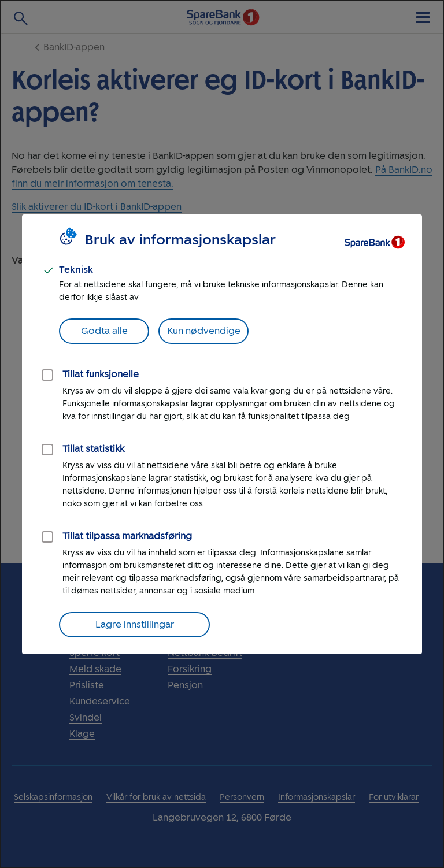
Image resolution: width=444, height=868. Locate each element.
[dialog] (222, 434)
